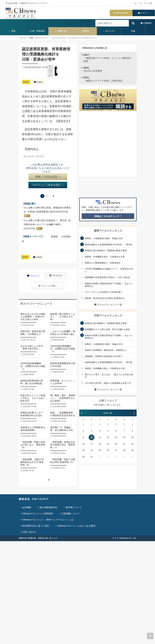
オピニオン (109, 31)
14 (124, 437)
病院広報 (61, 31)
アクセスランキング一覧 (108, 305)
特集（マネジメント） (39, 38)
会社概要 (27, 507)
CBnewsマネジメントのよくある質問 (76, 526)
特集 (133, 31)
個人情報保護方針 (48, 507)
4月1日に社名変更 (93, 69)
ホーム (23, 38)
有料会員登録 (122, 13)
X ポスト (56, 71)
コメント (33, 276)
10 (91, 437)
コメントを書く (48, 286)
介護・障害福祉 (36, 31)
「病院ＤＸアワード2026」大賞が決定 (103, 79)
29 (108, 424)
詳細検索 (147, 23)
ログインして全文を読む (48, 185)
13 (116, 437)
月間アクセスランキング (108, 316)
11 (100, 437)
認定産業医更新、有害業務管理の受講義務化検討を (75, 38)
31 (124, 424)
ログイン (145, 13)
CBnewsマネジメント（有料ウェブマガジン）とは (48, 520)
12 (108, 437)
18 (100, 444)
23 (83, 450)
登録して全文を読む (48, 177)
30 (116, 424)
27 (91, 424)
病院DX (85, 31)
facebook (56, 276)
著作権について (74, 507)
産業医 (54, 237)
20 (116, 444)
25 (100, 450)
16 (83, 444)
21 (124, 444)
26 (83, 424)
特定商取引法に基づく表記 (36, 526)
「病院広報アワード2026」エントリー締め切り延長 (108, 58)
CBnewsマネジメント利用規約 (38, 514)
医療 (12, 31)
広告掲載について (70, 514)
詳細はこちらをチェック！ (108, 216)
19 (108, 444)
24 (91, 450)
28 (100, 424)
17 (91, 444)
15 (132, 437)
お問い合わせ (29, 532)
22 (132, 444)
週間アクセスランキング (108, 231)
